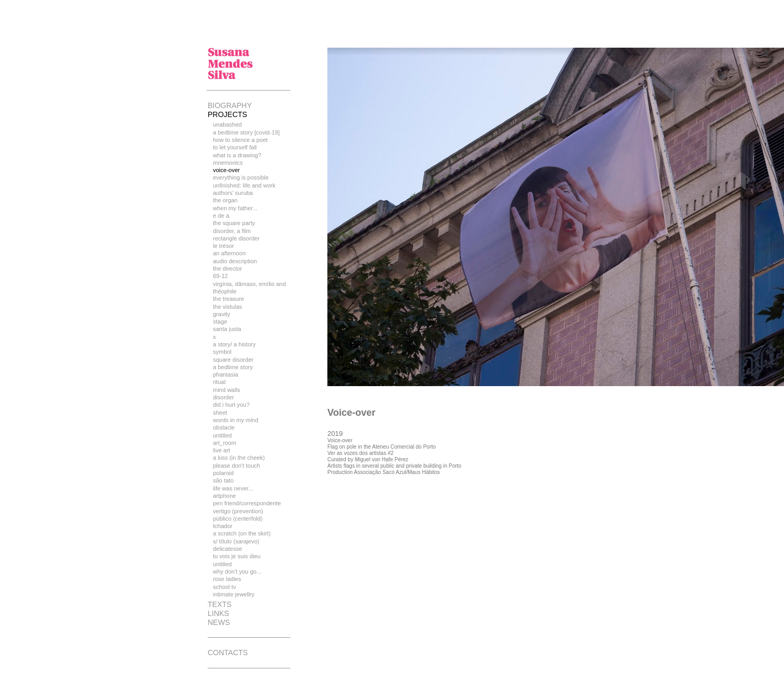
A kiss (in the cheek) (239, 458)
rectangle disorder (236, 238)
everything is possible (241, 177)
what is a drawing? (237, 155)
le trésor (224, 246)
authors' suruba (233, 193)
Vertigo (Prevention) (238, 511)
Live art (221, 450)
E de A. (222, 216)
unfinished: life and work (244, 185)
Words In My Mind (236, 420)
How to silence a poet (240, 140)
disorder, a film (232, 231)
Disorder (224, 397)
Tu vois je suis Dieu (237, 556)
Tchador (223, 526)
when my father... (235, 208)
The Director (228, 269)
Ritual (219, 382)
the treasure (229, 299)
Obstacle (224, 427)
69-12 (220, 276)
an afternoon (229, 253)
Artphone (224, 496)
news (219, 622)
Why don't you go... (237, 571)
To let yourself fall (235, 147)
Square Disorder (233, 360)
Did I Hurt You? (231, 405)
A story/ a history (234, 344)
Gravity (221, 314)
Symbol (222, 352)
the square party (234, 223)
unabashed (227, 124)
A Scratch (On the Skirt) (242, 533)
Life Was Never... (233, 488)
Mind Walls (226, 390)
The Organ (225, 200)
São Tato (223, 480)
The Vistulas (228, 307)
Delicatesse (228, 549)
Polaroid (223, 473)
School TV (224, 587)
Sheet (220, 413)
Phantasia (226, 374)
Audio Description (235, 261)
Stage (220, 321)
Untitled (222, 435)
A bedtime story (233, 367)
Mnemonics (228, 163)
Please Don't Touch (237, 466)
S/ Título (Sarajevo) (236, 541)
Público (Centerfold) (238, 519)
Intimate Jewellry (234, 594)
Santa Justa (227, 329)
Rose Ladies (227, 579)
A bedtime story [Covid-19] (246, 132)
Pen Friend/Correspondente (247, 503)
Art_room (225, 443)
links (218, 613)
